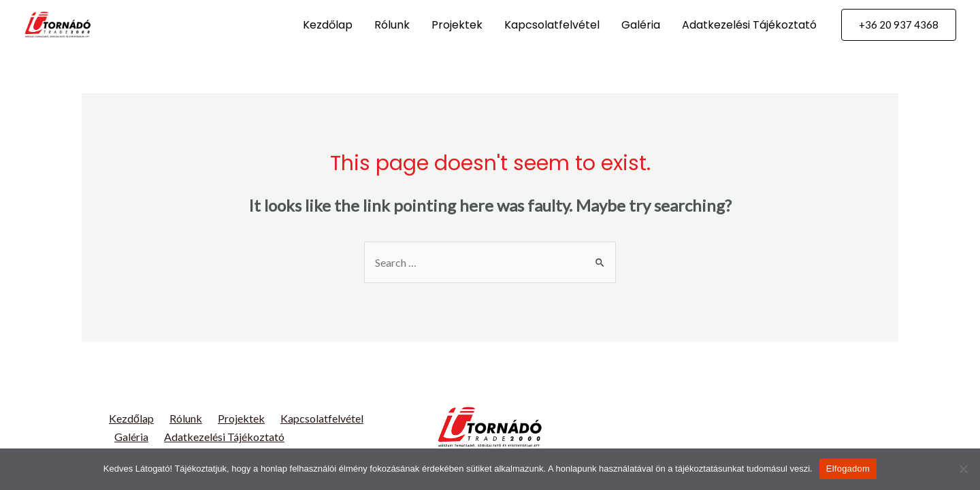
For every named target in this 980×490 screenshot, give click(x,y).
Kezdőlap (328, 25)
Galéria (641, 25)
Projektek (457, 25)
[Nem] (963, 469)
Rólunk (392, 25)
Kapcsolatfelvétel (552, 25)
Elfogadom (848, 469)
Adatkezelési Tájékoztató (749, 25)
